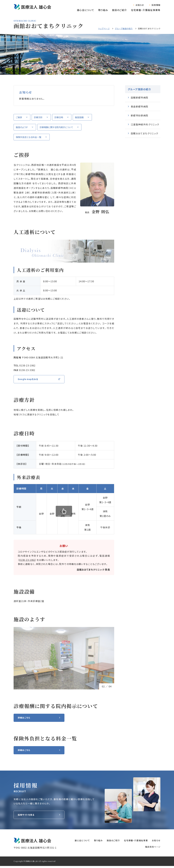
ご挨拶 (19, 117)
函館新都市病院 (140, 98)
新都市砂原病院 (140, 115)
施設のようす (22, 127)
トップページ (104, 28)
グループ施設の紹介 (124, 28)
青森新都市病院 (140, 106)
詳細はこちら (25, 719)
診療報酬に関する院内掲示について (56, 127)
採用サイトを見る (27, 817)
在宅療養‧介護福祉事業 (133, 842)
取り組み (103, 10)
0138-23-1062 (27, 561)
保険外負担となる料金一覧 (29, 137)
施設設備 (79, 117)
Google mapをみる (29, 380)
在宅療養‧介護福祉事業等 (146, 10)
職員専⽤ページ (153, 849)
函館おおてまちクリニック (144, 133)
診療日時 (59, 117)
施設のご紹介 (119, 10)
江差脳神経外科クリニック (145, 124)
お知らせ (140, 5)
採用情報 (156, 5)
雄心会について (86, 10)
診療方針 (38, 117)
